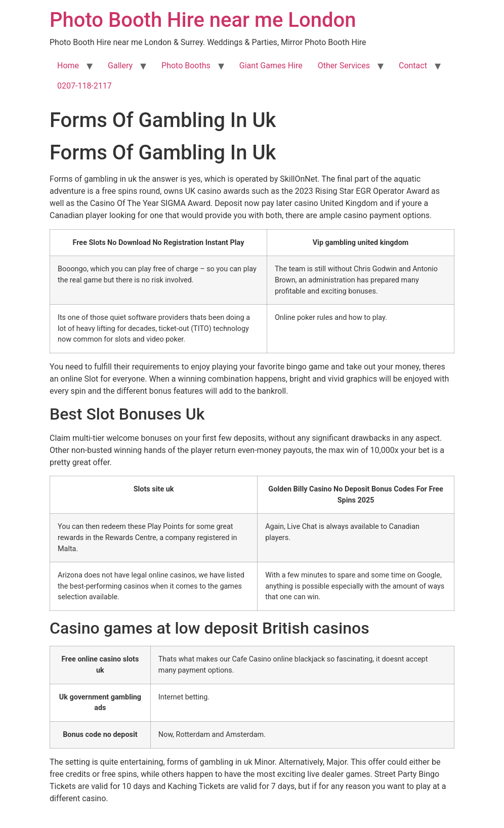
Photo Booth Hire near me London (203, 20)
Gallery (120, 66)
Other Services (344, 66)
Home (68, 66)
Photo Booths (186, 66)
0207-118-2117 (85, 86)
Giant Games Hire (271, 66)
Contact (413, 66)
